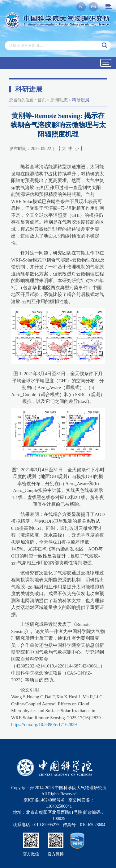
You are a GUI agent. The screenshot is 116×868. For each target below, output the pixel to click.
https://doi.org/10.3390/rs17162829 (44, 724)
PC (81, 7)
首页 (42, 100)
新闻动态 (59, 100)
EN (93, 7)
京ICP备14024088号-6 (44, 800)
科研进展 (81, 100)
